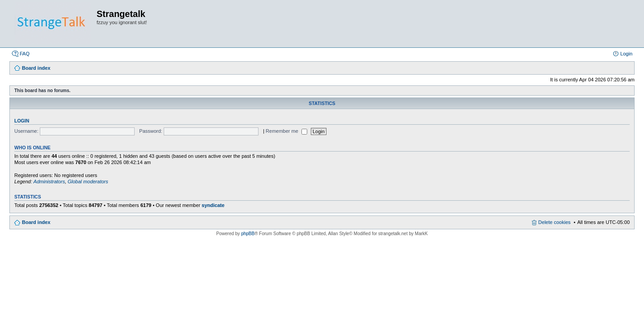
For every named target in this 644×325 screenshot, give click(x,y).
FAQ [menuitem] (25, 54)
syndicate (213, 205)
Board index (36, 222)
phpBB (248, 234)
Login (22, 121)
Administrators (49, 181)
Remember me (286, 131)
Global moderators (88, 181)
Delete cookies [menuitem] (555, 222)
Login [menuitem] (626, 54)
